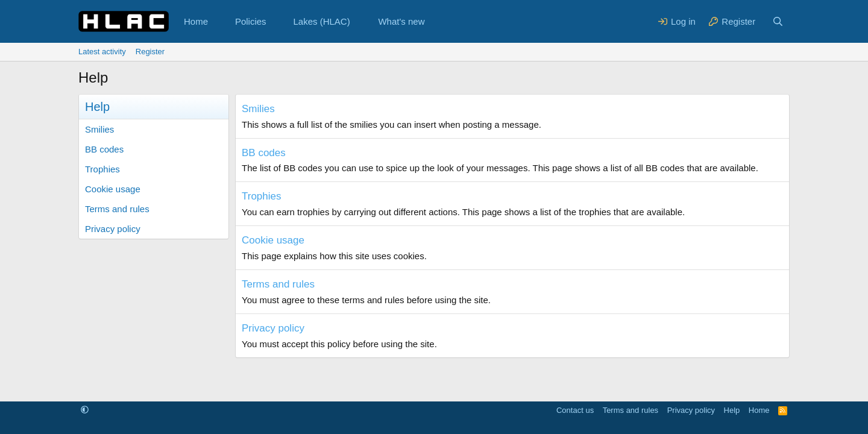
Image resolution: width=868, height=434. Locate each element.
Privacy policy (113, 229)
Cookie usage (113, 189)
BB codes (104, 149)
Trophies (102, 169)
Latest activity (102, 52)
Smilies (99, 129)
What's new (401, 21)
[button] (218, 21)
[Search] (778, 21)
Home (196, 21)
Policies (251, 21)
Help (732, 410)
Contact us (575, 410)
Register (150, 52)
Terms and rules (117, 209)
